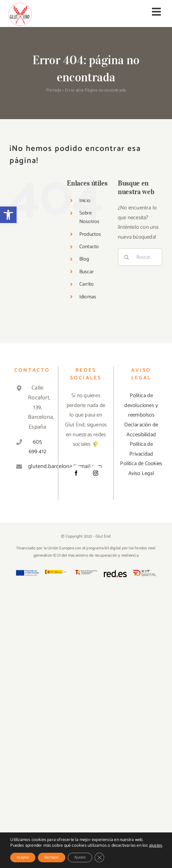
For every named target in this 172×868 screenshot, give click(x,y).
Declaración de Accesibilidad (141, 430)
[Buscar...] (140, 257)
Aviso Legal (141, 473)
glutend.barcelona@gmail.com (37, 466)
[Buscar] (127, 257)
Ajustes (80, 857)
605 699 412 (38, 447)
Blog (84, 259)
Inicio (85, 201)
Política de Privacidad (141, 449)
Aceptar (23, 857)
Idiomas (88, 297)
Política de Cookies (141, 464)
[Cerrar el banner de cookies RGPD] (99, 858)
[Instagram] (96, 473)
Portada (54, 90)
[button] (8, 215)
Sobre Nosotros (90, 217)
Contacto (89, 247)
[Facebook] (76, 473)
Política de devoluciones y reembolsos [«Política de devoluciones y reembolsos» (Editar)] (141, 405)
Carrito (86, 284)
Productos (90, 234)
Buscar (86, 272)
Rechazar (52, 857)
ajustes (156, 846)
